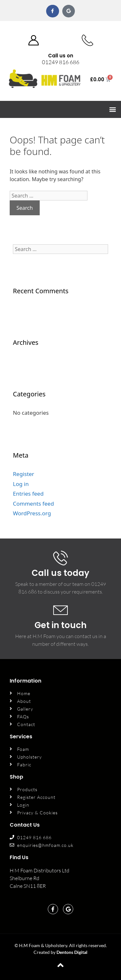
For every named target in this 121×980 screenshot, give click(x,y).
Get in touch (60, 625)
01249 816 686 (61, 62)
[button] (112, 109)
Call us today (60, 573)
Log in (21, 484)
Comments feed (33, 504)
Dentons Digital (72, 952)
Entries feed (28, 494)
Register (24, 474)
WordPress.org (32, 513)
